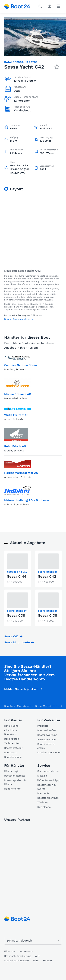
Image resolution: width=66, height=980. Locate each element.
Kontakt (47, 960)
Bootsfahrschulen (48, 798)
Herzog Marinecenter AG (21, 473)
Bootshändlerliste (15, 776)
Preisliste (43, 726)
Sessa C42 (47, 576)
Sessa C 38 (48, 615)
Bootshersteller (13, 748)
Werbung (43, 802)
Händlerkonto (12, 789)
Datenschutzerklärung (18, 956)
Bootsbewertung (47, 735)
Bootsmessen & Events (46, 787)
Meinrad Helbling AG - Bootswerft (28, 500)
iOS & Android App (48, 780)
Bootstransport (13, 757)
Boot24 (8, 706)
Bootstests (11, 752)
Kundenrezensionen (49, 752)
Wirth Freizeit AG (16, 415)
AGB (38, 956)
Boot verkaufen (47, 730)
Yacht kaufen (12, 743)
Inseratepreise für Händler (15, 782)
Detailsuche (11, 726)
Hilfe (36, 960)
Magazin (42, 776)
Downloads (44, 807)
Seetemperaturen (48, 771)
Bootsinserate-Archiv (46, 746)
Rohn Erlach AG (15, 446)
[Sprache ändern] (33, 941)
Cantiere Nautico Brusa (21, 365)
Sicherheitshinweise (16, 960)
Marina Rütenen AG (18, 394)
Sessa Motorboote (17, 642)
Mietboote (43, 793)
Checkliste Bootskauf (11, 732)
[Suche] (41, 6)
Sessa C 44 (17, 576)
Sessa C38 (16, 615)
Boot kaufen (12, 739)
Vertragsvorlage (46, 739)
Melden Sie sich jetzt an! (21, 689)
